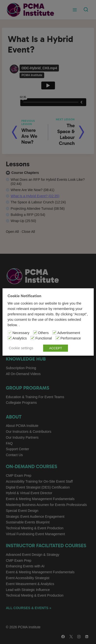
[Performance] (57, 338)
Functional (44, 338)
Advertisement (69, 333)
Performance (71, 338)
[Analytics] (10, 338)
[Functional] (32, 338)
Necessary (21, 333)
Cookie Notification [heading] (24, 296)
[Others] (35, 333)
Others (43, 333)
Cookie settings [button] (21, 348)
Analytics (20, 338)
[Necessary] (10, 333)
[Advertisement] (54, 333)
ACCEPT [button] (56, 348)
